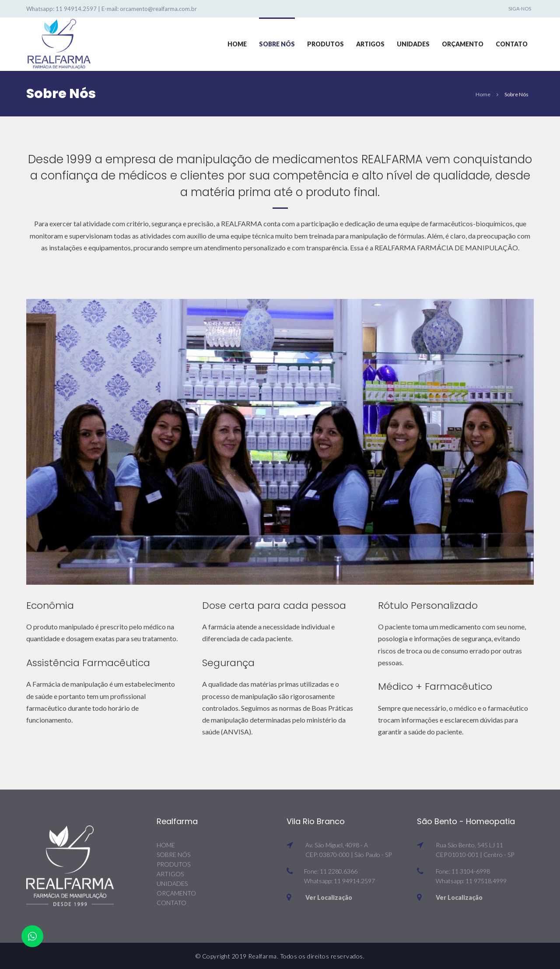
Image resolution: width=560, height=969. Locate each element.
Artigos (370, 44)
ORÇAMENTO (176, 893)
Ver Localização (329, 897)
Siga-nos (520, 9)
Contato (512, 44)
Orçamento (463, 44)
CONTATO (171, 903)
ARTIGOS (170, 874)
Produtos (325, 44)
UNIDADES (172, 883)
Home (237, 44)
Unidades (413, 44)
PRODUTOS (173, 864)
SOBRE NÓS (173, 855)
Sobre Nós (277, 44)
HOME (166, 845)
